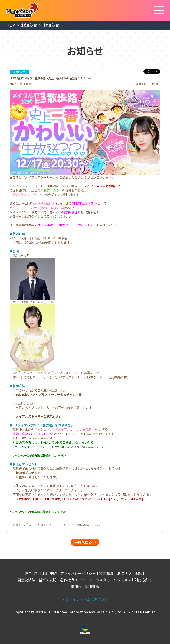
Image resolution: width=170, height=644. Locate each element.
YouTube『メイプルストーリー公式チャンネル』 (50, 395)
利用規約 (50, 573)
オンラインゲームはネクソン (85, 599)
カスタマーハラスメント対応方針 (122, 580)
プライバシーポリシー (78, 573)
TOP (11, 25)
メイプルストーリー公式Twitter (39, 416)
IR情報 (76, 586)
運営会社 (32, 573)
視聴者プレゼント (28, 473)
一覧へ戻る (85, 542)
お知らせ (29, 25)
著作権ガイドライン (76, 580)
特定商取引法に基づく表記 (120, 573)
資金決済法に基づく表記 (37, 580)
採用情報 (92, 586)
